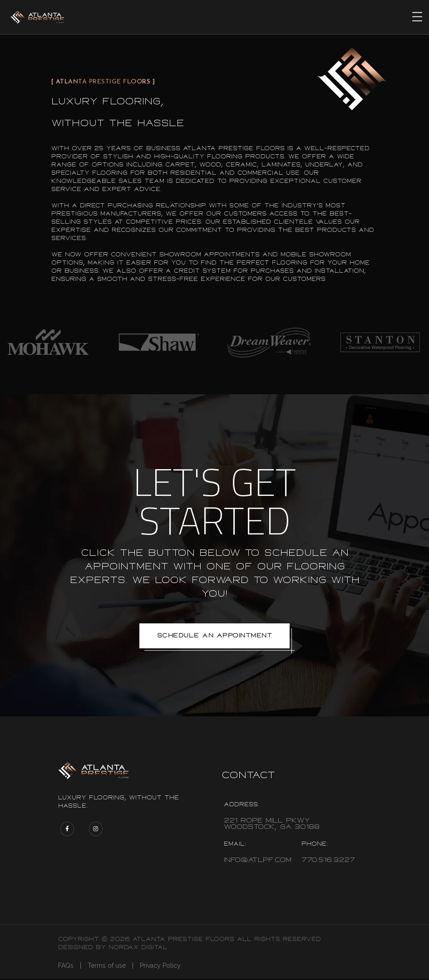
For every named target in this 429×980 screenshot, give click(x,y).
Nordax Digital (138, 948)
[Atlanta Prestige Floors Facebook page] (67, 830)
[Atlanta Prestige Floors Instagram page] (96, 830)
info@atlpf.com (258, 861)
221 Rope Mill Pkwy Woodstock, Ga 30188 (272, 825)
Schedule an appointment (215, 636)
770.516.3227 (328, 861)
